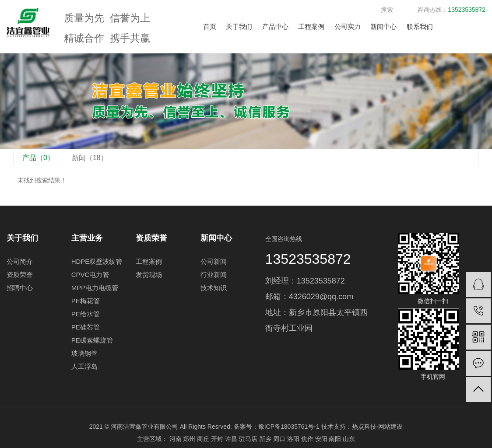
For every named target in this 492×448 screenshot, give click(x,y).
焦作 (307, 439)
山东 (349, 439)
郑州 (189, 439)
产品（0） (38, 158)
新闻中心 (383, 26)
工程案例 (311, 26)
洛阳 (293, 439)
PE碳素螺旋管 (92, 340)
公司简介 (20, 261)
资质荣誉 (20, 275)
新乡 (265, 439)
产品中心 (275, 26)
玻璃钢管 (84, 353)
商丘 (203, 439)
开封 (217, 439)
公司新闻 (214, 261)
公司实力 (348, 26)
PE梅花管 (86, 301)
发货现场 (149, 275)
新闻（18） (90, 158)
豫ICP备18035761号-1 (289, 427)
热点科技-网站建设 (378, 427)
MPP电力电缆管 (95, 288)
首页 (210, 26)
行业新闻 (214, 275)
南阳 (335, 439)
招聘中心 (20, 288)
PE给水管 (86, 314)
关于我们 (239, 26)
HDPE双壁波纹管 (97, 261)
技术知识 (214, 288)
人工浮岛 (84, 366)
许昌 (231, 439)
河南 (176, 439)
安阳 (321, 439)
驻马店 (248, 439)
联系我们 (420, 26)
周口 (279, 439)
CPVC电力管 (90, 275)
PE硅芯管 (86, 327)
